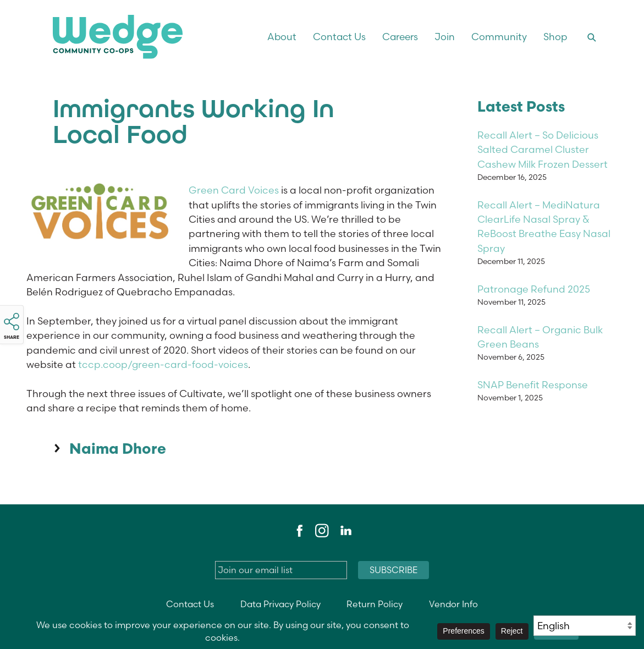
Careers (400, 37)
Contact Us (339, 37)
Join (445, 37)
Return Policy (375, 604)
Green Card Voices (234, 190)
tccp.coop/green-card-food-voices (163, 364)
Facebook (298, 531)
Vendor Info (453, 604)
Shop (555, 37)
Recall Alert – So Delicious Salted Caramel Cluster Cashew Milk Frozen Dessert (543, 150)
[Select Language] (585, 626)
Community (499, 37)
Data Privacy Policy (280, 604)
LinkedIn (345, 531)
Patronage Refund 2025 (534, 289)
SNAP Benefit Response (533, 385)
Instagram (322, 531)
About (282, 37)
